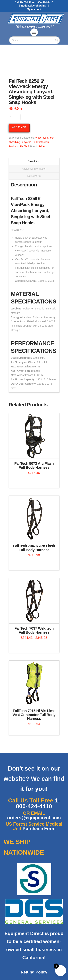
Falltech (43, 146)
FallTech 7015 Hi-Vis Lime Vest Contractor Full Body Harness (34, 715)
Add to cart (19, 127)
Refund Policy (34, 972)
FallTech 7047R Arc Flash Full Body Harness (34, 548)
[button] (34, 32)
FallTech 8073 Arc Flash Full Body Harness (34, 465)
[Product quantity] (15, 117)
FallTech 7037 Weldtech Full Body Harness (34, 630)
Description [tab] (34, 161)
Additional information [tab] (34, 169)
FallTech (25, 146)
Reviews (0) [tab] (34, 176)
